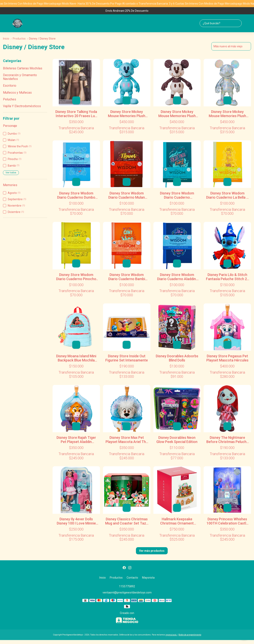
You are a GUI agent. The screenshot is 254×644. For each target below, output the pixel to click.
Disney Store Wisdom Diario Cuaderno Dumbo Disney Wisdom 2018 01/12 (76, 195)
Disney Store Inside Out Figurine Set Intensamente (127, 358)
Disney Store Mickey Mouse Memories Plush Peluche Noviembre (177, 114)
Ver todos (11, 173)
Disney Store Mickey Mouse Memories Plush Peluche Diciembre (227, 114)
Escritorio (10, 86)
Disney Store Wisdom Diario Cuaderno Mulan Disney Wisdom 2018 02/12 (127, 195)
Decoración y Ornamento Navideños (20, 77)
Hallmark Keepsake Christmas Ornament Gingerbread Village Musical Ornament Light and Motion (177, 521)
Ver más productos (152, 551)
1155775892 (127, 586)
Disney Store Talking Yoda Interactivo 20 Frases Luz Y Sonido (76, 114)
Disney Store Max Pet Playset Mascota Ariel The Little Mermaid (127, 440)
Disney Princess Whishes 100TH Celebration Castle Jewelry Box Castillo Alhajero (227, 521)
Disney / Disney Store (42, 39)
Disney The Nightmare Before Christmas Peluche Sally (227, 440)
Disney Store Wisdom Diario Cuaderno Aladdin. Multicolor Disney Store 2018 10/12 (177, 277)
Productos (21, 39)
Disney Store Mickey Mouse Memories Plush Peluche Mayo (127, 114)
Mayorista (148, 578)
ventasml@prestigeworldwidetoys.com (127, 593)
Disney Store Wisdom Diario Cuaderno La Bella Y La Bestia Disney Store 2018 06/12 (227, 195)
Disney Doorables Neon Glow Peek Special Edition (177, 440)
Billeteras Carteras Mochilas (23, 68)
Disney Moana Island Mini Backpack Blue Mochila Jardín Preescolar (76, 358)
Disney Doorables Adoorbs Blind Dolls (177, 358)
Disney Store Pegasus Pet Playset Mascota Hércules (227, 358)
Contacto (132, 578)
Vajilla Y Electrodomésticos (22, 106)
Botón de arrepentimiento (190, 635)
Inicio (8, 39)
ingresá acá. (171, 635)
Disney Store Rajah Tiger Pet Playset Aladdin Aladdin (76, 440)
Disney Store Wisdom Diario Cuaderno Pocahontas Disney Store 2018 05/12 (177, 195)
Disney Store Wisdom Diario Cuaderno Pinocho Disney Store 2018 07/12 (76, 277)
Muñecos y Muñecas (17, 93)
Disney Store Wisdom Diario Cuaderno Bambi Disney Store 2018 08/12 (127, 277)
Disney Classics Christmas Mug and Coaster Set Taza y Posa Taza (127, 521)
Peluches (10, 99)
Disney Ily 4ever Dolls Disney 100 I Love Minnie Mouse (76, 521)
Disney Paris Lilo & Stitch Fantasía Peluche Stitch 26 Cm (227, 277)
